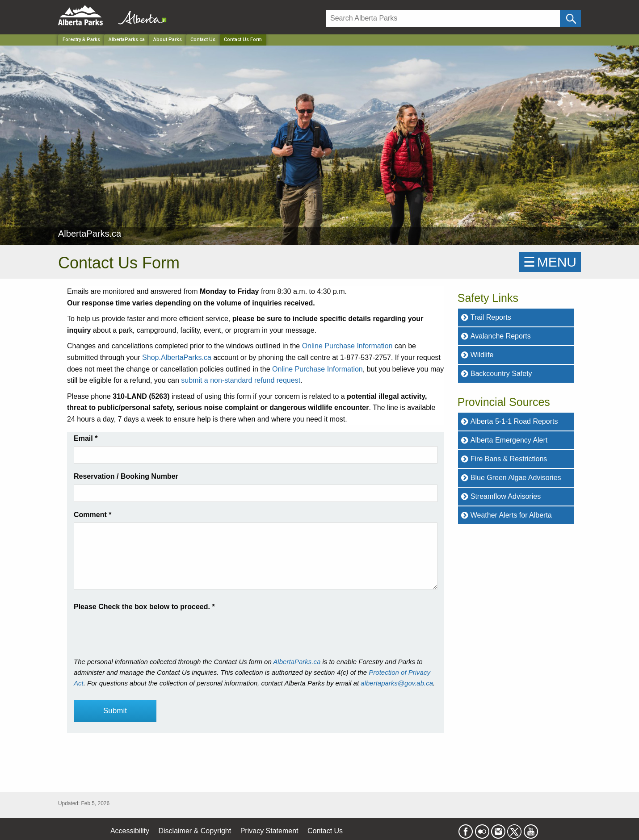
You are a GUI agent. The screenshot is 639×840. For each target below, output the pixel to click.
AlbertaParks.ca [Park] (127, 40)
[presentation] (142, 630)
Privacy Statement (269, 831)
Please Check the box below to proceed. (144, 607)
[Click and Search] (570, 19)
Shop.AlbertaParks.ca (177, 357)
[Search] (443, 19)
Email (86, 438)
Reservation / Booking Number (126, 476)
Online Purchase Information (347, 346)
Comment (92, 515)
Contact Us (203, 40)
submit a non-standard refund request (241, 380)
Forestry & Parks (81, 40)
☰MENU (550, 262)
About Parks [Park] (168, 40)
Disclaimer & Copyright (195, 831)
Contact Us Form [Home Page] (243, 40)
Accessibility (130, 831)
